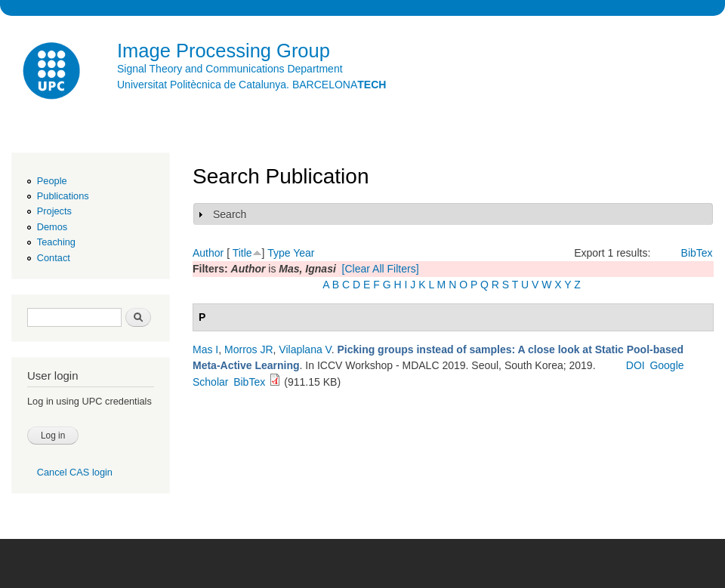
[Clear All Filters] (381, 269)
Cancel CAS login (75, 472)
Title (242, 253)
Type (279, 253)
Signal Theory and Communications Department (230, 69)
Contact (54, 258)
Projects (54, 211)
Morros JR (249, 349)
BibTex (697, 253)
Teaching (56, 242)
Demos (52, 227)
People (52, 181)
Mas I (205, 349)
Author (208, 253)
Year (304, 253)
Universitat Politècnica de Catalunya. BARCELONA (251, 85)
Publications (63, 196)
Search (230, 214)
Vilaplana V (305, 349)
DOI (636, 365)
